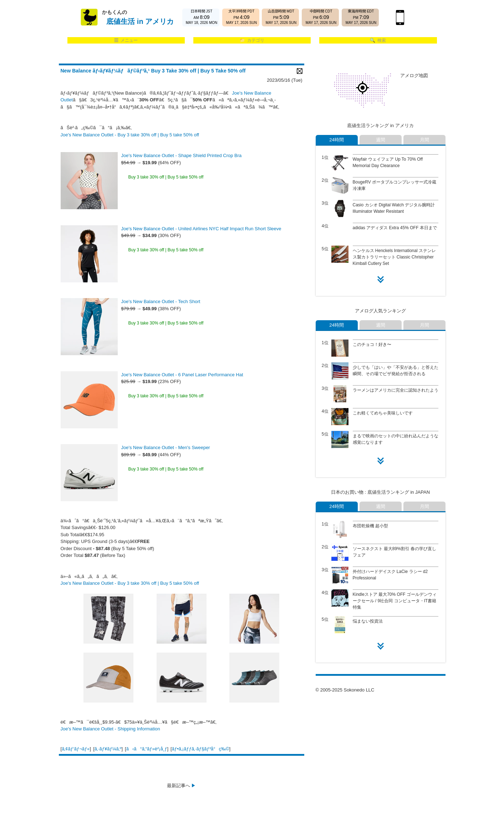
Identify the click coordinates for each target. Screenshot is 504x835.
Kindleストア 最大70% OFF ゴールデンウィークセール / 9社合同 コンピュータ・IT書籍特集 (395, 601)
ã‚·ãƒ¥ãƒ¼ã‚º (108, 749)
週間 (381, 140)
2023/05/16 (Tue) (284, 80)
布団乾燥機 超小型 (370, 526)
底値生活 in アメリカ (140, 21)
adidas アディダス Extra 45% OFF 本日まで (395, 228)
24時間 (336, 140)
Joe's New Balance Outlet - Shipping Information (110, 729)
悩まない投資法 (368, 621)
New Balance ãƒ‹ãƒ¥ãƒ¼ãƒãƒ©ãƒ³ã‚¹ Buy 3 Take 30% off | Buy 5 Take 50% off (153, 71)
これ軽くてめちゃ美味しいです (383, 413)
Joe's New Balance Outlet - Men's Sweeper (166, 447)
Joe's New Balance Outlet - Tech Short (161, 301)
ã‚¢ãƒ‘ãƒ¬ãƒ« (76, 749)
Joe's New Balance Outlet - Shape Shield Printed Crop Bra (182, 155)
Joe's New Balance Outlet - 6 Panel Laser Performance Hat (182, 375)
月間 (424, 140)
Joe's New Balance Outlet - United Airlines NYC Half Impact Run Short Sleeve (201, 229)
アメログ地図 (414, 76)
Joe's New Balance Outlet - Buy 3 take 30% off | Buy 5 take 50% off (130, 135)
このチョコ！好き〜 (372, 344)
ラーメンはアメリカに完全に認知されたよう (396, 390)
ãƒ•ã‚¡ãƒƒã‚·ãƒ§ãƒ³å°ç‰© (201, 749)
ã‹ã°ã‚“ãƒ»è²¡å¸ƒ (147, 749)
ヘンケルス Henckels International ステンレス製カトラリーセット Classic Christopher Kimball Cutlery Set (394, 257)
